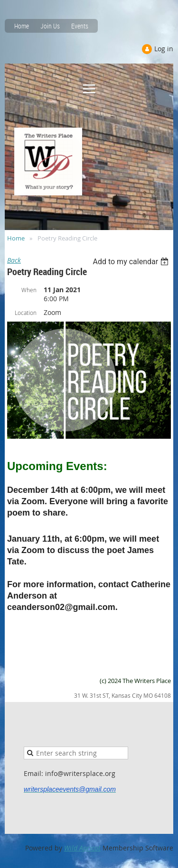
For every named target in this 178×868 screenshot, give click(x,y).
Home (22, 26)
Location (26, 313)
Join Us (50, 26)
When (29, 290)
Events (80, 26)
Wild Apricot (82, 848)
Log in (164, 49)
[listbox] (132, 262)
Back (14, 260)
